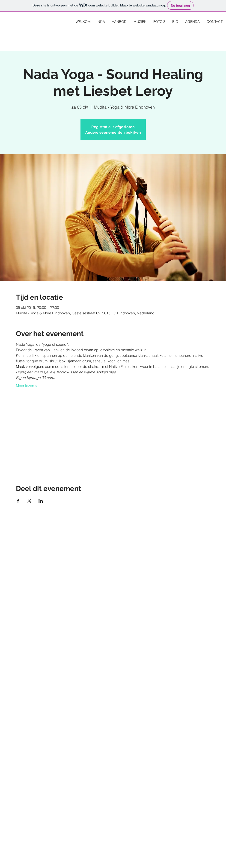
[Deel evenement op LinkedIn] (41, 501)
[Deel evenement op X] (29, 501)
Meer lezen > (27, 386)
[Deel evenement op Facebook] (18, 501)
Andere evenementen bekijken (113, 132)
